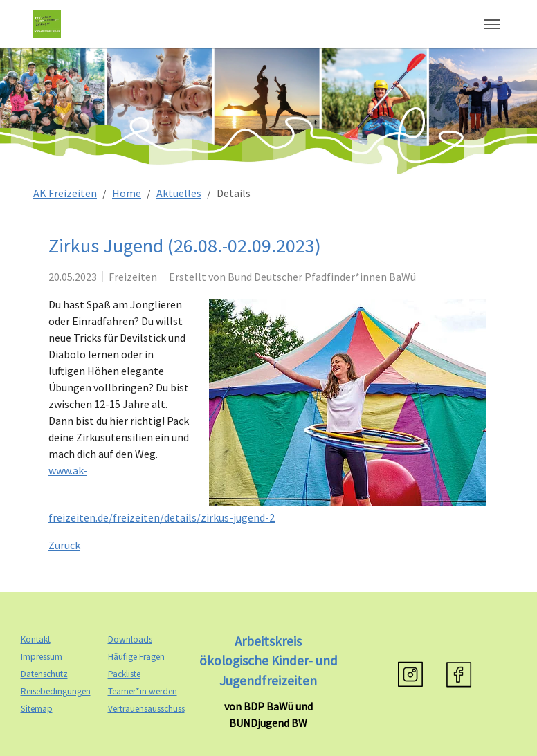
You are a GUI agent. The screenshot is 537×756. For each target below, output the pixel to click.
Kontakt (36, 639)
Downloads (130, 639)
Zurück (64, 545)
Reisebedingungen (56, 691)
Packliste (124, 674)
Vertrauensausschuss (146, 709)
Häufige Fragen (136, 657)
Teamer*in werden (143, 691)
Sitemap (37, 709)
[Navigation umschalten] (492, 24)
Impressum (42, 657)
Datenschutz (44, 674)
